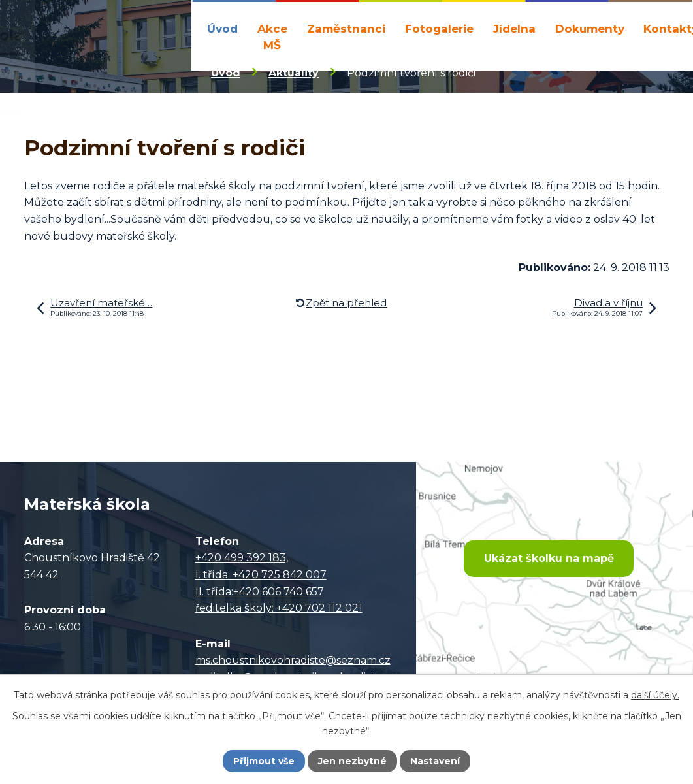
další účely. (655, 695)
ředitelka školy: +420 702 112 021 (279, 608)
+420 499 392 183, (242, 558)
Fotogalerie (439, 28)
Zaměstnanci (346, 28)
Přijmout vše (264, 761)
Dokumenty (590, 28)
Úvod (222, 28)
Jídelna (514, 28)
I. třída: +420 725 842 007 (261, 575)
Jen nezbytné (352, 761)
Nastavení (435, 761)
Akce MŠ (272, 37)
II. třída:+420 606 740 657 (260, 592)
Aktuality (294, 73)
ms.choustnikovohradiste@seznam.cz (293, 660)
